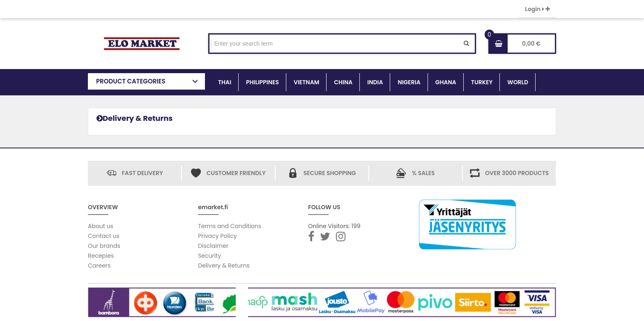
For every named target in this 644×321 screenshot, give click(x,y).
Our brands (104, 246)
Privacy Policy (217, 236)
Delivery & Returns (224, 266)
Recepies (101, 256)
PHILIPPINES (262, 82)
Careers (99, 266)
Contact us (104, 236)
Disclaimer (213, 246)
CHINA (343, 82)
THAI (225, 82)
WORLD (518, 82)
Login (537, 9)
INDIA (375, 82)
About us (101, 226)
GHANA (446, 82)
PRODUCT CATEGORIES (131, 81)
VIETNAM (306, 82)
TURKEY (482, 82)
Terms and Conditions (230, 226)
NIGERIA (409, 82)
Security (209, 256)
